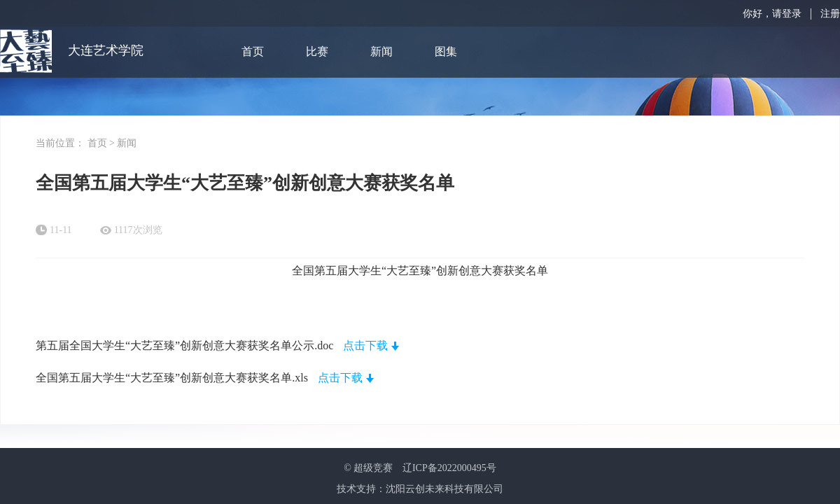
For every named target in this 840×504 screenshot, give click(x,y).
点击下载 (365, 345)
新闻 (381, 51)
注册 (830, 14)
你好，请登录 (772, 14)
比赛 (317, 51)
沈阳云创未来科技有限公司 (444, 489)
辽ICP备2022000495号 (449, 468)
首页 (253, 51)
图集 (446, 51)
